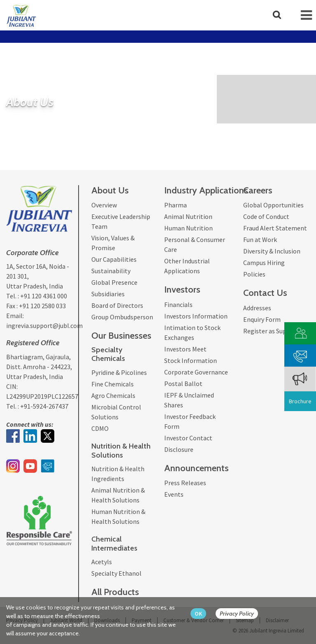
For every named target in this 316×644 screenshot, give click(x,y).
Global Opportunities (273, 205)
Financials (178, 305)
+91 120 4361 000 (44, 296)
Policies (254, 274)
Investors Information (196, 316)
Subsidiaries (108, 294)
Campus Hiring (264, 263)
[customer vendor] (300, 332)
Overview (104, 205)
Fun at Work (260, 239)
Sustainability (111, 271)
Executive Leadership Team (121, 221)
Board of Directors (117, 305)
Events (174, 494)
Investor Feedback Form (190, 421)
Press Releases (185, 483)
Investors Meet (185, 349)
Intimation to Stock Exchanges (192, 332)
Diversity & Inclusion (272, 251)
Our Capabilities (114, 259)
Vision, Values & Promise (113, 243)
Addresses (257, 308)
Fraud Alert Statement (275, 228)
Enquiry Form (262, 319)
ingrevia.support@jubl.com (44, 325)
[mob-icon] (306, 15)
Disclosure (179, 449)
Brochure (300, 401)
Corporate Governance (196, 372)
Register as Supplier (271, 331)
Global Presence (114, 282)
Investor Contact (188, 438)
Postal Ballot (183, 384)
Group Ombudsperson (122, 317)
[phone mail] (300, 355)
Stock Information (191, 360)
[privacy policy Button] (241, 614)
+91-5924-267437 (44, 406)
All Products (115, 592)
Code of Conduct (266, 216)
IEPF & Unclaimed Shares (189, 400)
